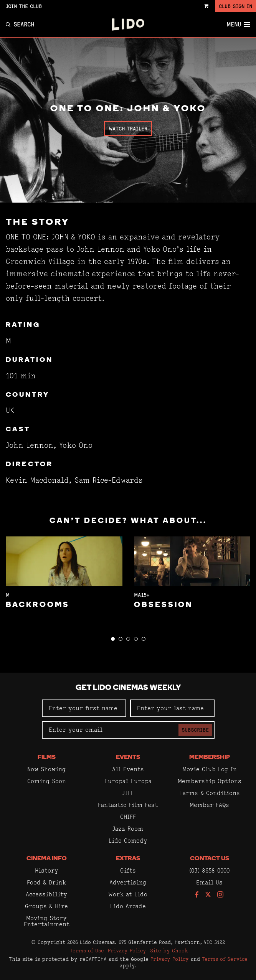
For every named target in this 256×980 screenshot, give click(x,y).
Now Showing (46, 769)
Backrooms (38, 605)
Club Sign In (235, 6)
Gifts (128, 870)
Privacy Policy (127, 950)
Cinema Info (47, 859)
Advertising (128, 882)
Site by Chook (169, 950)
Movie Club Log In (210, 769)
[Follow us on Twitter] (208, 895)
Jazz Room (128, 829)
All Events (128, 769)
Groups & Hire (46, 906)
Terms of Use (87, 950)
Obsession (164, 605)
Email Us (209, 882)
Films (47, 757)
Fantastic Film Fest (128, 805)
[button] (113, 639)
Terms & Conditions (210, 793)
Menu (238, 25)
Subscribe (195, 730)
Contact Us (210, 859)
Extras (128, 859)
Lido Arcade (128, 906)
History (47, 870)
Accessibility (46, 894)
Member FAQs (209, 805)
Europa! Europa (128, 781)
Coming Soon (47, 781)
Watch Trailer (128, 129)
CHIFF (128, 817)
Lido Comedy (128, 841)
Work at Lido (128, 894)
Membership (210, 757)
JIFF (128, 793)
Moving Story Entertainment (47, 921)
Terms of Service (225, 959)
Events (128, 757)
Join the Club (24, 6)
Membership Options (210, 781)
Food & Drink (46, 882)
